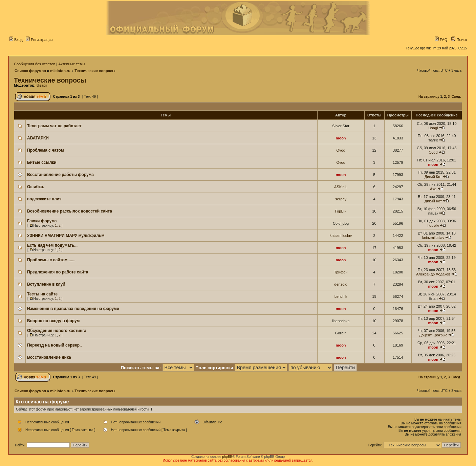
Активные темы (72, 64)
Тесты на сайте (42, 294)
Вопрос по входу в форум (53, 321)
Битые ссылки (42, 162)
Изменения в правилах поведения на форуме (73, 309)
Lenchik (341, 296)
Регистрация (39, 40)
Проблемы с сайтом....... (51, 260)
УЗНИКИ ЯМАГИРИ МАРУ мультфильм (66, 236)
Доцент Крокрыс (433, 335)
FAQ (441, 40)
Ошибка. (36, 187)
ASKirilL (341, 187)
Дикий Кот (433, 177)
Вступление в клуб (46, 284)
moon (341, 138)
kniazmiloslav (341, 236)
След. (456, 97)
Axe (433, 189)
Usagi (42, 85)
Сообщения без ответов (35, 64)
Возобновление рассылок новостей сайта (70, 211)
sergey (341, 199)
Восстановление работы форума (60, 175)
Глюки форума (42, 221)
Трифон (341, 272)
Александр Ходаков (433, 274)
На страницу (429, 97)
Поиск (459, 40)
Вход (16, 40)
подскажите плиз (44, 199)
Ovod (341, 150)
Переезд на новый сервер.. (55, 345)
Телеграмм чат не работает (54, 126)
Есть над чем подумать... (52, 245)
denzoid (341, 284)
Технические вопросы (95, 71)
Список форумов (30, 71)
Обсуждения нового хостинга (57, 331)
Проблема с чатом (46, 150)
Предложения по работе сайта (58, 272)
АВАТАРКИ (38, 138)
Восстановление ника (49, 357)
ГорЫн (341, 211)
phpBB (227, 457)
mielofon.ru (60, 71)
